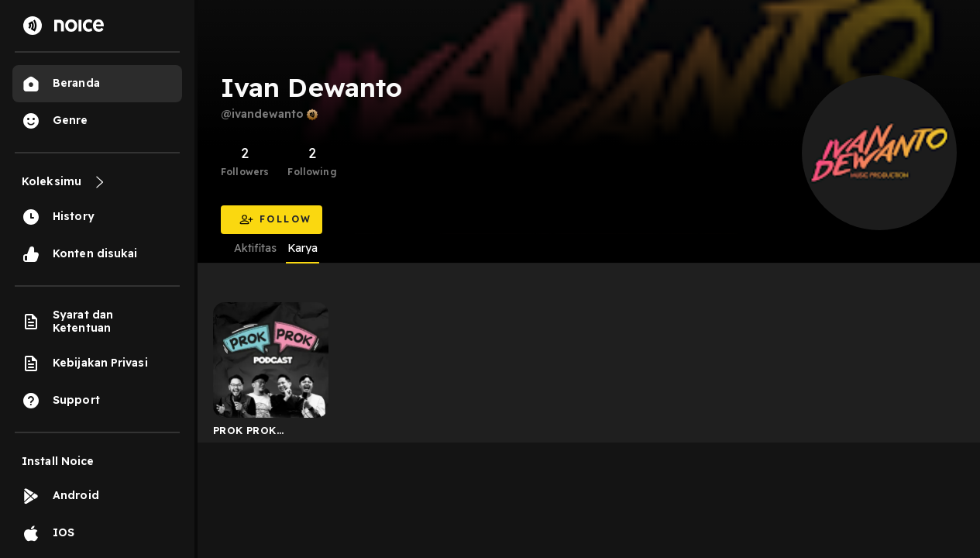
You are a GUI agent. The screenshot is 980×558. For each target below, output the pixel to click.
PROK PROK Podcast (245, 433)
